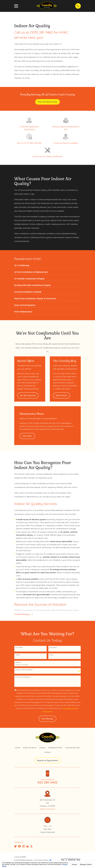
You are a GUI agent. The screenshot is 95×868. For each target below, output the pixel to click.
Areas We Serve (30, 748)
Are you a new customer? (24, 670)
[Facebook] (19, 847)
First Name (19, 648)
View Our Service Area (47, 102)
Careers (42, 748)
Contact (47, 753)
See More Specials (28, 395)
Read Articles (61, 395)
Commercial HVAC (73, 748)
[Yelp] (31, 847)
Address (18, 663)
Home (17, 748)
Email (51, 655)
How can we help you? (23, 678)
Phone (17, 655)
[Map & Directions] (47, 809)
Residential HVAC (55, 748)
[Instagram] (23, 847)
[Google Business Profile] (27, 847)
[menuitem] (47, 266)
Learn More (27, 436)
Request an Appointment (47, 761)
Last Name (53, 648)
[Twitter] (15, 847)
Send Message (47, 719)
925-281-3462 (47, 783)
